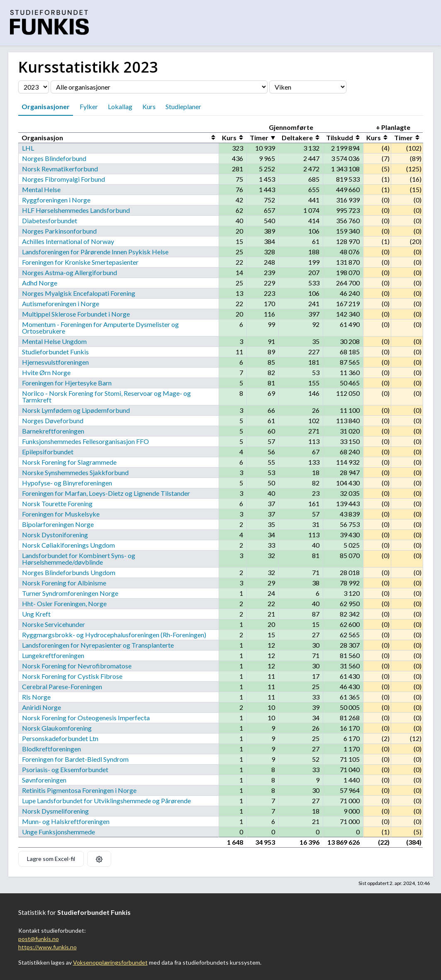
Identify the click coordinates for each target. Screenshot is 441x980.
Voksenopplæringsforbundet (110, 962)
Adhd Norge (40, 283)
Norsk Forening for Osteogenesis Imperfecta (86, 718)
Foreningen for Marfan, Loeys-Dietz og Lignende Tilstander (106, 493)
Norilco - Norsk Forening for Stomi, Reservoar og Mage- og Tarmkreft (106, 396)
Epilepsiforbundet (48, 452)
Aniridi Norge (41, 707)
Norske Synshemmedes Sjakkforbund (75, 472)
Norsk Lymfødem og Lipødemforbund (76, 410)
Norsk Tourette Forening (57, 503)
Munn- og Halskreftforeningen (66, 821)
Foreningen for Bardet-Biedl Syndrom (75, 759)
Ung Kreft (36, 614)
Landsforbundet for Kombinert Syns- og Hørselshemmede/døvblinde (79, 559)
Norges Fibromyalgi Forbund (63, 179)
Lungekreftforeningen (53, 655)
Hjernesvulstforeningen (55, 362)
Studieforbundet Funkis (55, 352)
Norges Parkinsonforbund (59, 231)
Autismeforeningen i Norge (61, 304)
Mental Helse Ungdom (54, 341)
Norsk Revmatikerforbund (60, 169)
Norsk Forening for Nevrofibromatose (77, 666)
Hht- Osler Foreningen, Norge (64, 603)
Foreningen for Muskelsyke (61, 514)
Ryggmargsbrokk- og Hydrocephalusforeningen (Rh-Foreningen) (114, 635)
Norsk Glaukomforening (57, 728)
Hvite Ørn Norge (46, 372)
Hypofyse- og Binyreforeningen (67, 483)
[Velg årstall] (34, 87)
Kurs (149, 106)
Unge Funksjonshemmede (58, 832)
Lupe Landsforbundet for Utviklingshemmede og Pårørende (106, 801)
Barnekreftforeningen (53, 431)
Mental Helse (41, 189)
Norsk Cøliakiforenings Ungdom (68, 545)
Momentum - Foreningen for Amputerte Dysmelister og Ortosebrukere (100, 328)
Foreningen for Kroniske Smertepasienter (80, 262)
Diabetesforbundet (50, 221)
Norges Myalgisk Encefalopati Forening (79, 293)
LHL (28, 148)
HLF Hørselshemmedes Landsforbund (76, 210)
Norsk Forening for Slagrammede (69, 462)
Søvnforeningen (44, 780)
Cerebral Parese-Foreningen (62, 686)
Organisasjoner (46, 106)
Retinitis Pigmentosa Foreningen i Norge (79, 790)
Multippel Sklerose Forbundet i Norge (76, 314)
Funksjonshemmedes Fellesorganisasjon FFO (85, 441)
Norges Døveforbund (53, 421)
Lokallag (120, 106)
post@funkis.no (39, 939)
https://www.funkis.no (48, 947)
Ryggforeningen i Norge (56, 200)
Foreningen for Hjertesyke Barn (67, 383)
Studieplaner (183, 106)
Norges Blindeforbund (54, 158)
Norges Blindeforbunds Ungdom (69, 572)
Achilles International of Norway (68, 241)
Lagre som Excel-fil (51, 859)
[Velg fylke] (308, 87)
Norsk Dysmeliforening (55, 811)
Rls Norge (36, 697)
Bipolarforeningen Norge (58, 524)
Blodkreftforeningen (51, 749)
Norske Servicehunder (54, 624)
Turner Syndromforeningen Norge (70, 593)
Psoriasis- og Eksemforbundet (65, 769)
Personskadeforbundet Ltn (60, 738)
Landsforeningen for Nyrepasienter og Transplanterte (98, 645)
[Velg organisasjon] (159, 87)
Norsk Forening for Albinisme (64, 583)
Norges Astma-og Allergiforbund (69, 272)
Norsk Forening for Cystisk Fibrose (72, 676)
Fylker (89, 106)
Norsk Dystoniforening (55, 535)
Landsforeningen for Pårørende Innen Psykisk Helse (95, 252)
